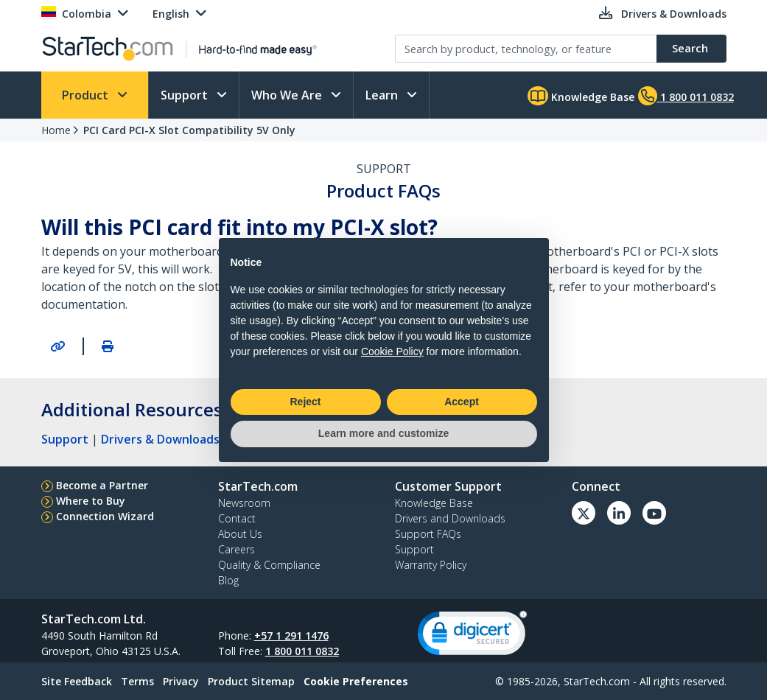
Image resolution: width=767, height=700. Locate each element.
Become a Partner (102, 485)
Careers (237, 549)
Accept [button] (462, 402)
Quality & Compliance (269, 565)
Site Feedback (77, 681)
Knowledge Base (581, 96)
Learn (383, 95)
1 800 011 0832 (302, 651)
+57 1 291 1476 (291, 636)
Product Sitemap (251, 681)
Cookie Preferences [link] (356, 681)
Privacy (181, 681)
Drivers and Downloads (450, 518)
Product (87, 95)
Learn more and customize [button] (383, 433)
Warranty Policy (431, 565)
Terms (137, 681)
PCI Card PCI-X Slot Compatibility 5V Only (189, 130)
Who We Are (288, 95)
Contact (237, 518)
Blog (228, 580)
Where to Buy (91, 501)
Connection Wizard (105, 516)
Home (56, 130)
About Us (240, 534)
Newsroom (244, 503)
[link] (472, 636)
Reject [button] (305, 402)
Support (186, 95)
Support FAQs (428, 534)
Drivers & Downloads (160, 439)
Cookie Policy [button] (392, 351)
